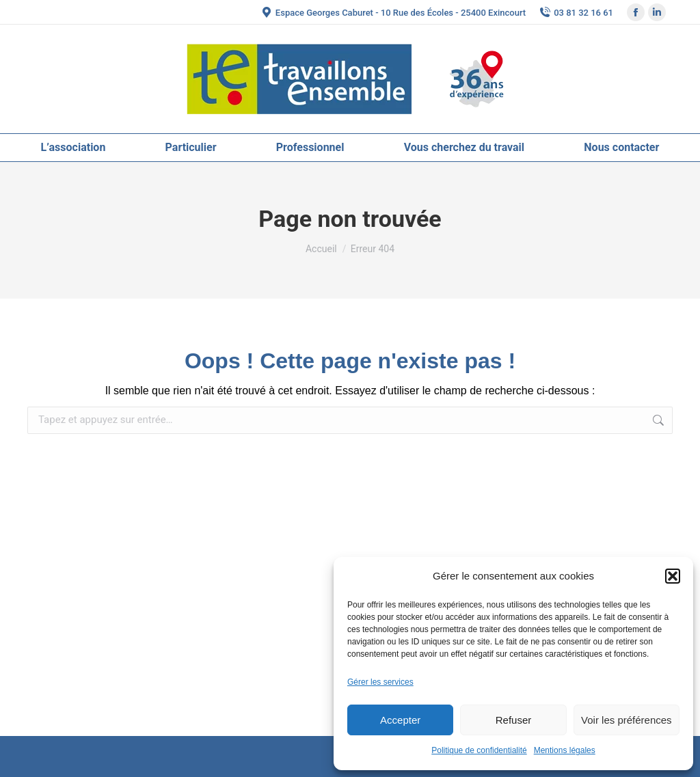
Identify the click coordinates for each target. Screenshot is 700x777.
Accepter (400, 720)
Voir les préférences (627, 720)
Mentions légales (565, 750)
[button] (673, 576)
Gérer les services (380, 682)
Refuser (514, 720)
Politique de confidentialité (479, 750)
